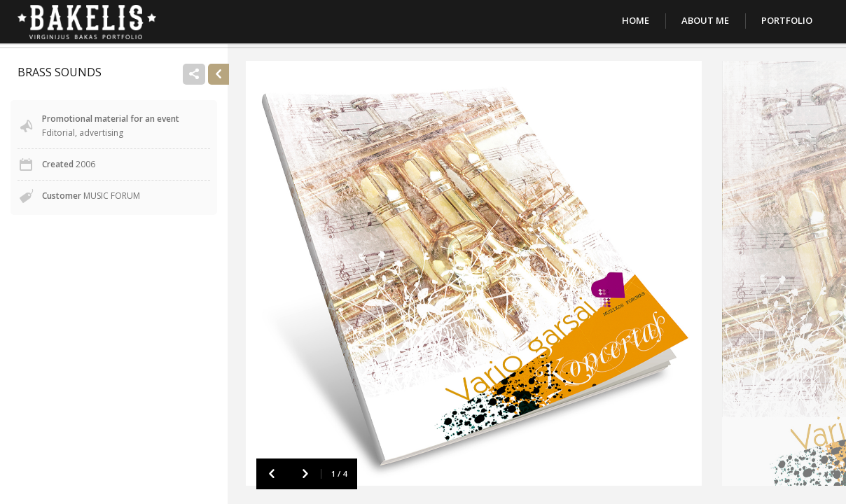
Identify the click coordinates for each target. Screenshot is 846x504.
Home (636, 20)
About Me (705, 20)
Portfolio (787, 20)
